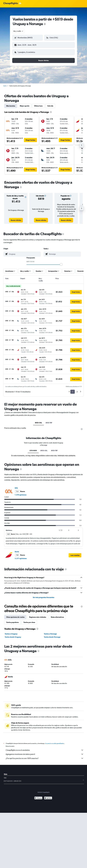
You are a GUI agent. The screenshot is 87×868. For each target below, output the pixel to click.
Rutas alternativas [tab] (57, 615)
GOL (16, 486)
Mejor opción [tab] (25, 104)
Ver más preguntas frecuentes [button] (43, 596)
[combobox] (18, 31)
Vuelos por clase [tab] (29, 620)
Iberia (17, 550)
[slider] (61, 263)
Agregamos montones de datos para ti (45, 752)
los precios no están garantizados (55, 742)
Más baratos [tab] (11, 104)
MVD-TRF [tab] (49, 421)
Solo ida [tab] (50, 104)
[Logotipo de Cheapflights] (11, 3)
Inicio (5, 84)
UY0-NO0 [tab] (33, 449)
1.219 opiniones (21, 493)
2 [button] (77, 390)
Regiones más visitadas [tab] (38, 615)
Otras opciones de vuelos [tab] (15, 615)
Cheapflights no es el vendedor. (45, 748)
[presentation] (45, 24)
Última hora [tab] (38, 104)
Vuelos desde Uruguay (13, 635)
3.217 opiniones (21, 557)
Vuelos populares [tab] (12, 620)
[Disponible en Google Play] (38, 796)
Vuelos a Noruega (50, 632)
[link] (16, 218)
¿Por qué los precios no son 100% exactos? (45, 756)
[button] (27, 45)
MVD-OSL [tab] (39, 421)
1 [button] (73, 390)
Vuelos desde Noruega (52, 635)
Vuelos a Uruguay (11, 632)
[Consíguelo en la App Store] (48, 796)
